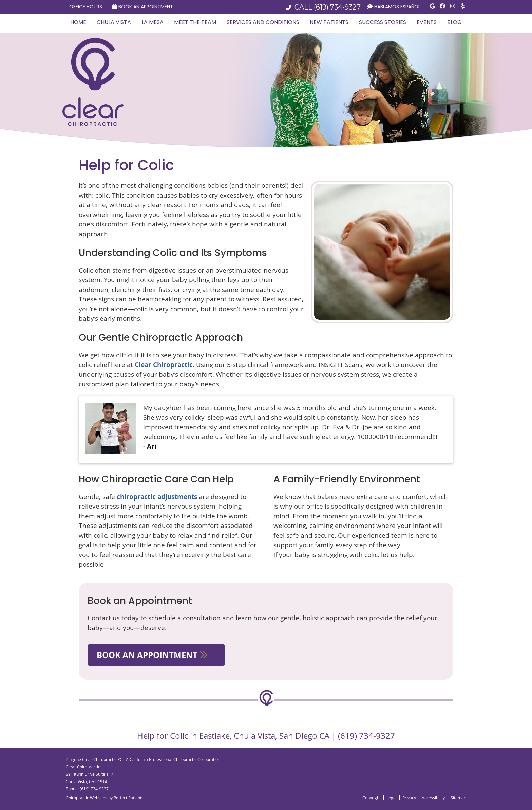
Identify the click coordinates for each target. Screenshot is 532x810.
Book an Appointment (143, 7)
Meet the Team (195, 22)
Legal (392, 798)
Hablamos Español (394, 7)
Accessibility (433, 798)
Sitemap (458, 798)
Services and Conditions (263, 22)
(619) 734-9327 (337, 7)
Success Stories (383, 22)
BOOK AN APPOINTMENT (156, 655)
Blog (454, 22)
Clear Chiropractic (164, 365)
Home (78, 22)
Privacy (409, 798)
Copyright (372, 798)
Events (427, 22)
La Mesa (153, 22)
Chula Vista (114, 22)
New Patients (329, 22)
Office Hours (86, 7)
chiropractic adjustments (157, 497)
